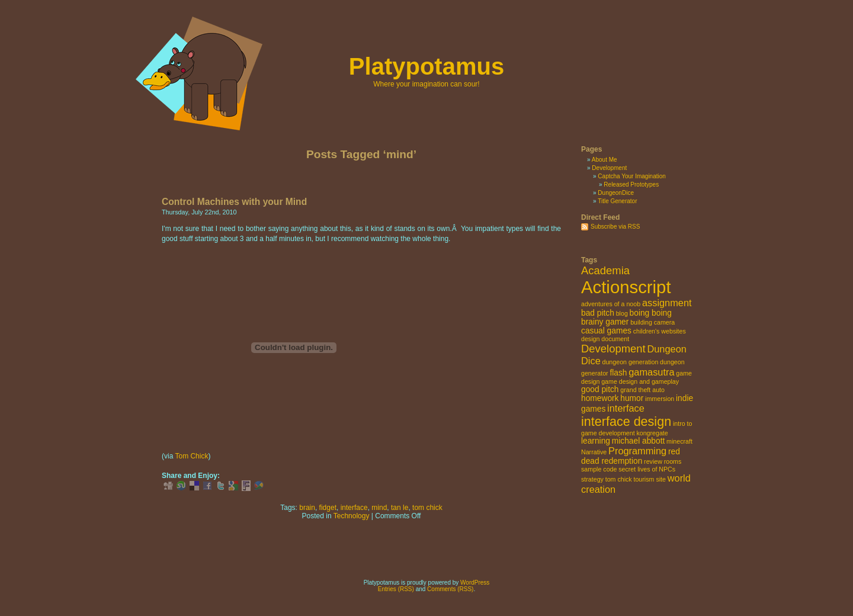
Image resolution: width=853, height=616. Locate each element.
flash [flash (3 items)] (618, 373)
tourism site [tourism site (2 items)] (649, 479)
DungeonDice (616, 193)
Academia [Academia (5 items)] (605, 270)
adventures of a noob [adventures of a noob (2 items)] (611, 304)
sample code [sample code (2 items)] (599, 469)
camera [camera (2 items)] (665, 322)
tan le (400, 508)
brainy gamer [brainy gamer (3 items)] (605, 322)
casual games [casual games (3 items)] (606, 331)
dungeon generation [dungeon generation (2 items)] (631, 362)
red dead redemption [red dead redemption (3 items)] (631, 456)
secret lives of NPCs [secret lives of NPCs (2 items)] (647, 469)
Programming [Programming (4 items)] (637, 451)
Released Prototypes (631, 185)
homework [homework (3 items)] (600, 398)
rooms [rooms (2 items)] (673, 461)
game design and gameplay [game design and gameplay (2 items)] (640, 381)
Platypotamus (426, 66)
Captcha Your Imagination (632, 176)
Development (609, 168)
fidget (328, 508)
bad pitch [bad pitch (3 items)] (598, 313)
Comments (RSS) (450, 589)
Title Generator (617, 201)
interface (354, 508)
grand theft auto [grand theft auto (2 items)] (642, 390)
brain (307, 508)
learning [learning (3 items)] (596, 441)
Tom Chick (191, 456)
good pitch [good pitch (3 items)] (600, 389)
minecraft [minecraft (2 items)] (679, 441)
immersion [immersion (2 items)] (660, 399)
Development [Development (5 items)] (613, 349)
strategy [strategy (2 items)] (592, 479)
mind (379, 508)
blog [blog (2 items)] (622, 313)
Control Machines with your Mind (234, 202)
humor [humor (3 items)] (632, 398)
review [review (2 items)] (653, 461)
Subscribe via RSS (615, 227)
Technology (352, 516)
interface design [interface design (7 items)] (626, 421)
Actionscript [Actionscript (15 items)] (626, 287)
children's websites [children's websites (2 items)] (660, 331)
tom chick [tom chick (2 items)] (619, 479)
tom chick (427, 508)
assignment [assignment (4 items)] (667, 303)
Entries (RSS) (396, 589)
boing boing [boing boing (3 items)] (651, 313)
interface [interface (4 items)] (626, 408)
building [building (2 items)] (641, 322)
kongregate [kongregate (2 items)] (652, 433)
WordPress (475, 583)
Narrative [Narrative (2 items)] (594, 452)
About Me (605, 160)
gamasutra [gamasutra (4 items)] (651, 372)
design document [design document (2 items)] (605, 339)
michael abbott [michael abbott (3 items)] (639, 441)
